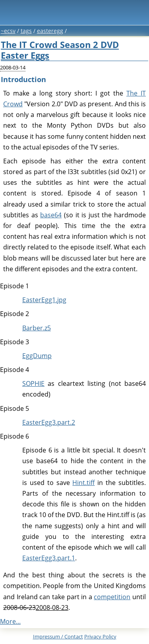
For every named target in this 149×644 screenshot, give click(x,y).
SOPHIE (33, 383)
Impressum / (58, 636)
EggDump (37, 356)
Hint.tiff (83, 483)
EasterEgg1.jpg (44, 300)
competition (112, 597)
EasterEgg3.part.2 (49, 422)
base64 (51, 215)
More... (10, 621)
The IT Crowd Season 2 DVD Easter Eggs (60, 50)
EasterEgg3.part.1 (49, 558)
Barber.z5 (37, 328)
